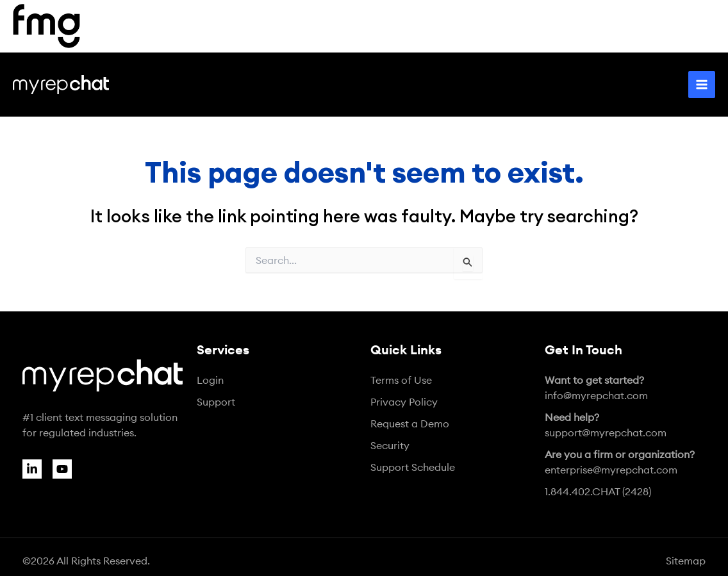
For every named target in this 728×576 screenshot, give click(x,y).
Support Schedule (413, 467)
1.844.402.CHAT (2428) (598, 491)
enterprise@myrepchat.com (620, 462)
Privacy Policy (404, 402)
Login (210, 380)
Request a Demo (410, 424)
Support (216, 402)
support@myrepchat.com (606, 425)
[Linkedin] (32, 469)
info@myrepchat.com (596, 388)
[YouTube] (62, 469)
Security (390, 445)
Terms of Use (401, 380)
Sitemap (686, 561)
